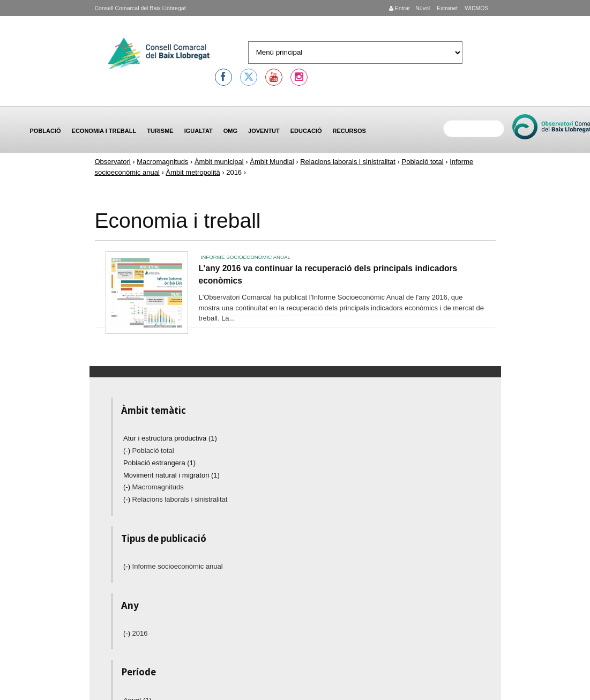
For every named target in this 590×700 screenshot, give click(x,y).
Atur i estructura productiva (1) (170, 438)
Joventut (264, 131)
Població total (423, 162)
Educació (306, 131)
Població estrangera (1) (159, 463)
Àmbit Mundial (272, 162)
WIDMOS (476, 8)
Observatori (113, 162)
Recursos (349, 131)
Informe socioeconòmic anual (246, 257)
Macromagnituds (162, 162)
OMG (230, 131)
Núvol (423, 8)
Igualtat (199, 131)
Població (46, 131)
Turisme (160, 131)
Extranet (446, 8)
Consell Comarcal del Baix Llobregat (140, 8)
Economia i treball (104, 131)
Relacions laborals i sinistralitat (348, 162)
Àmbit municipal (219, 162)
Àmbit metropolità (193, 172)
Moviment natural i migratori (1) (171, 475)
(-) (128, 450)
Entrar (400, 8)
